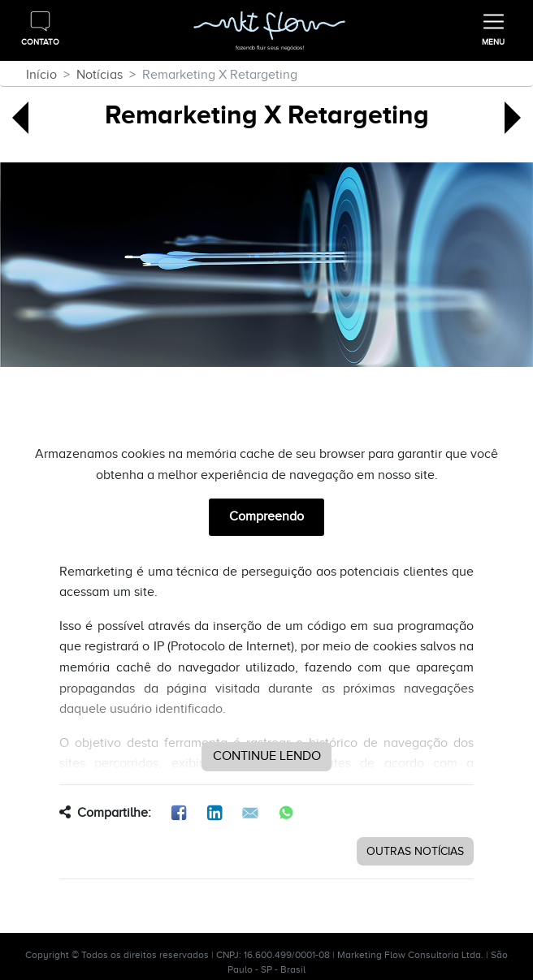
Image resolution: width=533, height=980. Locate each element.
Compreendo (266, 516)
